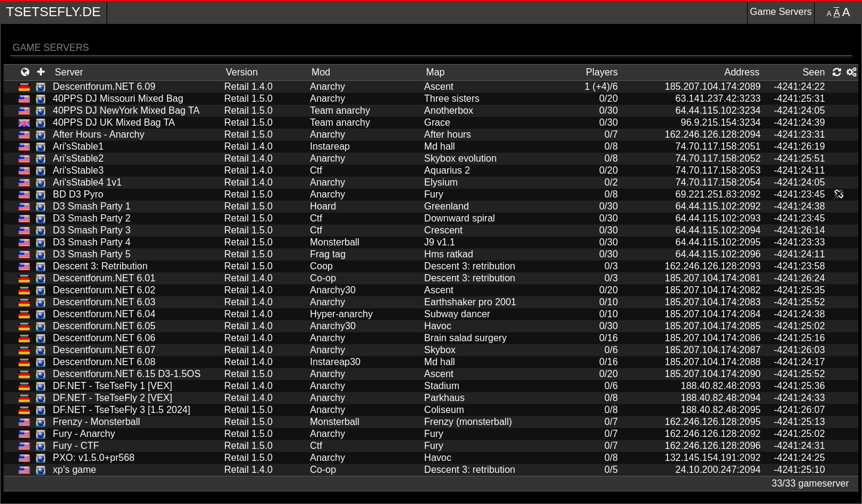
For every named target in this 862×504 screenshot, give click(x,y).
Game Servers (781, 12)
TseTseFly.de (53, 12)
